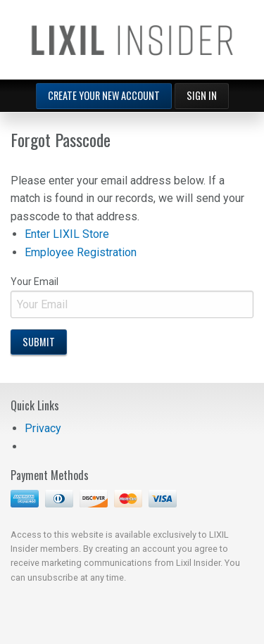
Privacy (43, 428)
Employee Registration (81, 252)
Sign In (202, 95)
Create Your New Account (104, 95)
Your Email (132, 297)
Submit (39, 342)
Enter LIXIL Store (67, 234)
